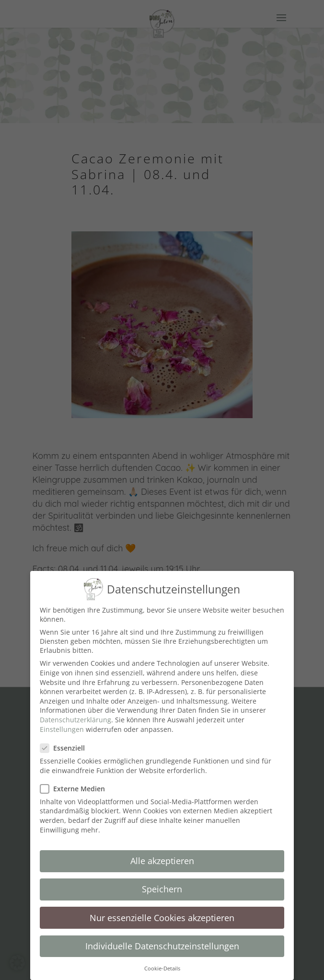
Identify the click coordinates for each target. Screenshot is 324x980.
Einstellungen (62, 726)
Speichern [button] (162, 886)
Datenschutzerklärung (75, 716)
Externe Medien (76, 785)
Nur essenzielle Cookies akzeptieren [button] (162, 914)
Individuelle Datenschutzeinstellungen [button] (162, 943)
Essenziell (66, 745)
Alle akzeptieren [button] (162, 858)
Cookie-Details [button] (162, 965)
